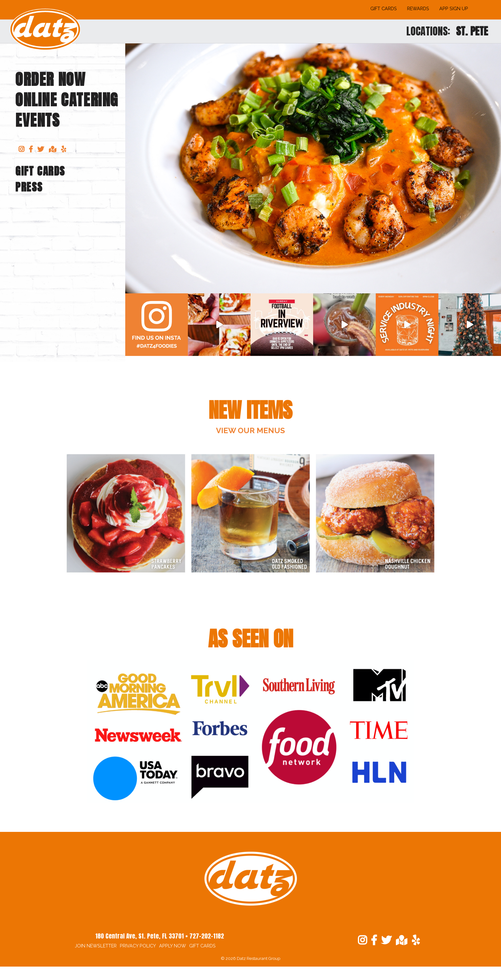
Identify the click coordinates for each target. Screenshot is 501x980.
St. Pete (472, 31)
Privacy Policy (138, 946)
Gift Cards (384, 8)
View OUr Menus (250, 430)
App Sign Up (454, 8)
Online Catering (67, 100)
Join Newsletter (96, 946)
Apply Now (173, 946)
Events (38, 120)
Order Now (50, 79)
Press (29, 187)
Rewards (418, 8)
